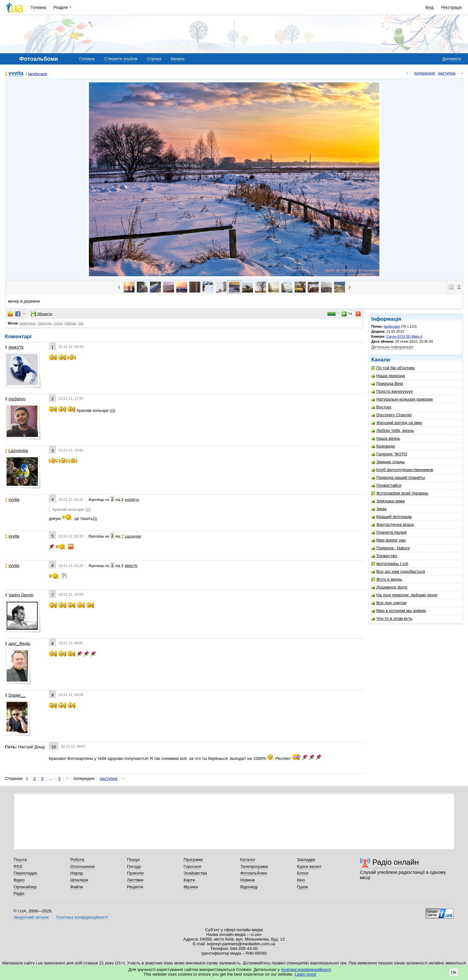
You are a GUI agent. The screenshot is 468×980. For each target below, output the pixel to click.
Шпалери (79, 880)
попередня (424, 73)
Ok (454, 972)
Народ (77, 873)
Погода (134, 866)
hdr (81, 323)
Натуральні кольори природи (402, 399)
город (58, 323)
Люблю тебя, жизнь (393, 430)
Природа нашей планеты (398, 477)
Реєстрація (451, 7)
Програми (193, 860)
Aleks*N (14, 347)
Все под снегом (389, 603)
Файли (77, 887)
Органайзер (25, 887)
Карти (189, 880)
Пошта (20, 860)
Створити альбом (121, 59)
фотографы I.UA (390, 564)
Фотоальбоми (254, 873)
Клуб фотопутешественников (402, 470)
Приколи (135, 873)
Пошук (134, 860)
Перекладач (26, 873)
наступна (447, 73)
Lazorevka (16, 451)
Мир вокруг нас (389, 540)
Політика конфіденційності (82, 917)
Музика (191, 887)
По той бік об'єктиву (393, 368)
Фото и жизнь (387, 579)
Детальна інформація (392, 347)
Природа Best (387, 384)
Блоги (303, 873)
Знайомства (195, 873)
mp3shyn (15, 399)
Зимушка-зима (388, 501)
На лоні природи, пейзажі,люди (404, 595)
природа (44, 323)
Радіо (19, 893)
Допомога (451, 59)
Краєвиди (383, 446)
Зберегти (42, 314)
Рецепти (135, 887)
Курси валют (309, 866)
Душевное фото (389, 587)
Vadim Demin (19, 595)
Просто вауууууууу (392, 391)
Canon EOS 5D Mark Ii (404, 336)
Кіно (301, 880)
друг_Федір (18, 643)
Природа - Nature (391, 548)
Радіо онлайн (396, 862)
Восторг (381, 407)
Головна (38, 7)
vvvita (16, 73)
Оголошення (83, 866)
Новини (248, 880)
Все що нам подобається (398, 571)
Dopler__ (15, 695)
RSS (18, 866)
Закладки (306, 860)
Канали (177, 59)
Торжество (384, 556)
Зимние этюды (388, 462)
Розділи (61, 7)
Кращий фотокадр (391, 517)
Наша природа (388, 376)
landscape (38, 74)
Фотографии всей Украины (400, 493)
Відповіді (249, 887)
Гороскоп (193, 866)
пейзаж (70, 323)
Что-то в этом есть (392, 618)
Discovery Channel (391, 415)
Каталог (248, 860)
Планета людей (389, 532)
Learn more (305, 974)
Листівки (135, 880)
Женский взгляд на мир (397, 423)
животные (28, 323)
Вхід (430, 7)
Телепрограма (254, 866)
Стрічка (154, 59)
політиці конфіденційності (306, 970)
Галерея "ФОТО (389, 454)
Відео (19, 880)
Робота (77, 860)
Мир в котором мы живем (399, 611)
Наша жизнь (386, 438)
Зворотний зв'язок (31, 917)
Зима (379, 509)
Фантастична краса (393, 524)
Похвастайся (386, 485)
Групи (303, 887)
